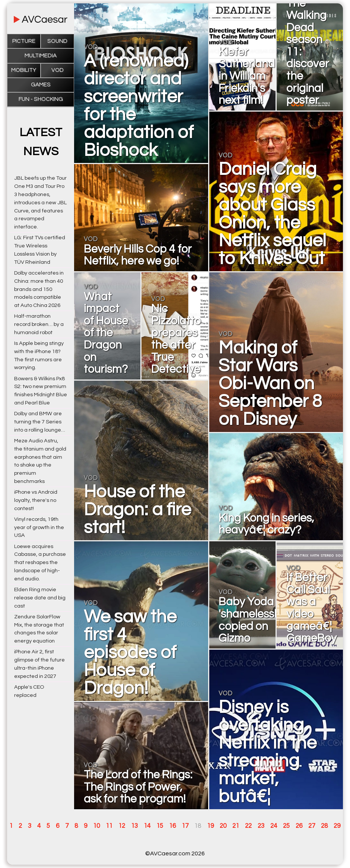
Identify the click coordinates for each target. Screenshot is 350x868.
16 (172, 826)
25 (286, 826)
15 (160, 826)
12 (122, 826)
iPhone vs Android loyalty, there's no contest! (36, 500)
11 (109, 826)
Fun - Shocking (41, 99)
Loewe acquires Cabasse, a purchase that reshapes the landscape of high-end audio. (40, 563)
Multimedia (41, 56)
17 (185, 826)
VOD (58, 70)
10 (96, 826)
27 (312, 826)
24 (274, 826)
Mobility (24, 70)
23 (261, 826)
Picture (24, 41)
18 (198, 826)
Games (41, 85)
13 (134, 826)
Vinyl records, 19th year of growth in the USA (39, 527)
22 (248, 826)
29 (337, 826)
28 (324, 826)
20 (223, 826)
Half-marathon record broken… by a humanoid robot (39, 324)
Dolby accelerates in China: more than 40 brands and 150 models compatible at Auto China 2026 (39, 289)
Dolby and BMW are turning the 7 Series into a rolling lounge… (40, 422)
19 (210, 826)
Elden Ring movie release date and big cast (40, 598)
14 (147, 826)
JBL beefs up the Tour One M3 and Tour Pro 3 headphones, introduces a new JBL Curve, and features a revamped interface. (40, 202)
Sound (57, 41)
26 (299, 826)
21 (236, 826)
